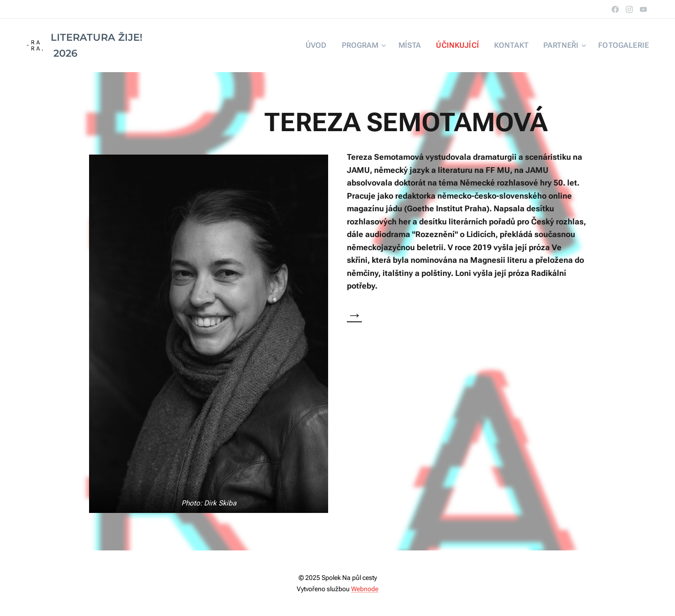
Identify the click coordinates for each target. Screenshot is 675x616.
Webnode (365, 589)
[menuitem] (336, 45)
